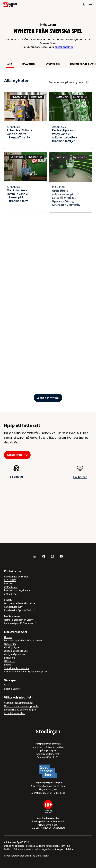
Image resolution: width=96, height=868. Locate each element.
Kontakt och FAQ (17, 455)
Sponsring (9, 658)
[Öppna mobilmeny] (90, 5)
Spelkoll (8, 665)
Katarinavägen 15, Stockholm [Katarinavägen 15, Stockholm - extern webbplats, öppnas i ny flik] (19, 623)
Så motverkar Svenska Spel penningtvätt (26, 672)
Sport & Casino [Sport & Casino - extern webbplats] (12, 689)
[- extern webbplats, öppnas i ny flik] (35, 556)
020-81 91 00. (52, 757)
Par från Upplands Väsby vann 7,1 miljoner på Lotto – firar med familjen (65, 136)
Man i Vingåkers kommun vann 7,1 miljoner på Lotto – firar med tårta (18, 197)
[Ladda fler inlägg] (48, 398)
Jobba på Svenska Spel (16, 651)
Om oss (8, 637)
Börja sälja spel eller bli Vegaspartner (23, 641)
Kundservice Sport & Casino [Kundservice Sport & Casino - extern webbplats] (19, 610)
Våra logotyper (12, 647)
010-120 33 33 (11, 587)
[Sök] (83, 5)
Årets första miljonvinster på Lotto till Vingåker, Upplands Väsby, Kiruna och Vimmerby (66, 201)
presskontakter (64, 47)
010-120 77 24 (11, 594)
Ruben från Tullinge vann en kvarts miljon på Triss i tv (19, 134)
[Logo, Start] (10, 5)
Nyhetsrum (10, 644)
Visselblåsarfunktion (15, 713)
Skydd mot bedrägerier (17, 668)
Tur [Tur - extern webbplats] (6, 685)
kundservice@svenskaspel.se (19, 603)
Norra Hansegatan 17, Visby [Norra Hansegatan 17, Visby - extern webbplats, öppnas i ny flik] (18, 620)
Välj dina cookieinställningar (19, 703)
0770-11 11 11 (10, 580)
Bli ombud (16, 478)
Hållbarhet (80, 480)
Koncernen (29, 64)
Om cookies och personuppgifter (22, 706)
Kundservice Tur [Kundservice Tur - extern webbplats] (13, 607)
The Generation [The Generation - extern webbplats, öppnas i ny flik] (39, 856)
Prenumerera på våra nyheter (69, 82)
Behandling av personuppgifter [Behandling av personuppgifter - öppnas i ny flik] (21, 710)
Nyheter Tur (53, 64)
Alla (10, 64)
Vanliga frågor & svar (15, 654)
